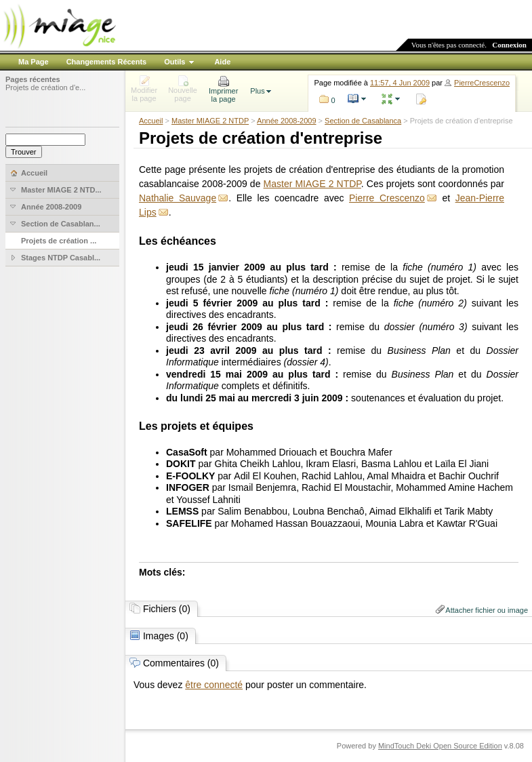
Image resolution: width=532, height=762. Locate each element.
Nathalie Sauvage (178, 198)
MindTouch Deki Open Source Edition (440, 746)
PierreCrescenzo (482, 83)
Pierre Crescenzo (387, 198)
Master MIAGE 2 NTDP (210, 121)
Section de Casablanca (363, 121)
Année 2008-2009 (286, 121)
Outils (175, 62)
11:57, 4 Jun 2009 (400, 83)
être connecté (214, 685)
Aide (222, 62)
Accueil (151, 121)
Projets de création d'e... (45, 87)
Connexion (509, 45)
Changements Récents (107, 62)
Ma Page (34, 62)
